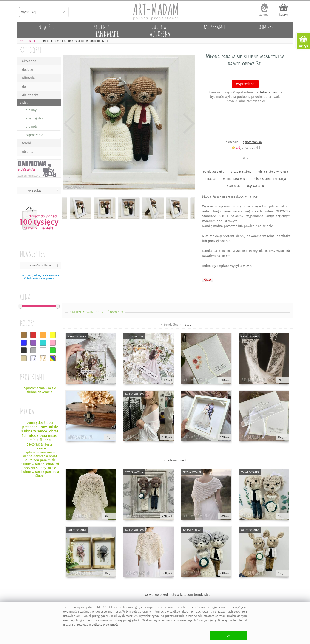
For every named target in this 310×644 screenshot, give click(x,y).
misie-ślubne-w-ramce (273, 172)
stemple (32, 127)
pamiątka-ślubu (214, 172)
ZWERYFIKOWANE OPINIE (97, 312)
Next (188, 123)
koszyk (284, 15)
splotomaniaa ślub (178, 460)
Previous (70, 123)
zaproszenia (34, 135)
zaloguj (264, 15)
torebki (27, 143)
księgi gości (34, 118)
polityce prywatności (105, 625)
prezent (50, 278)
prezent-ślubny (241, 172)
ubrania (28, 152)
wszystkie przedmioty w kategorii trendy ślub (178, 595)
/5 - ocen (243, 148)
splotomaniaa (267, 92)
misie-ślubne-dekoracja (270, 179)
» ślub (24, 103)
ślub (245, 158)
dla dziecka (30, 95)
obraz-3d (211, 179)
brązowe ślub (255, 186)
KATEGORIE (31, 50)
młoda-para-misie (235, 179)
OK (229, 636)
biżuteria (28, 78)
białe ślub (233, 186)
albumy (31, 110)
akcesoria (29, 61)
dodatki (28, 70)
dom (25, 87)
